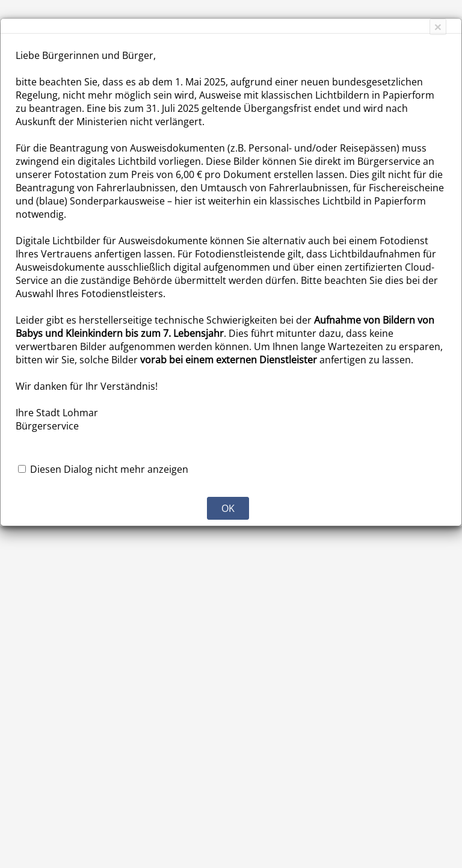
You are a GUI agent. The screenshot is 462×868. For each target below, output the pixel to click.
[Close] (438, 27)
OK (228, 508)
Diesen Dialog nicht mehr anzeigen (109, 469)
